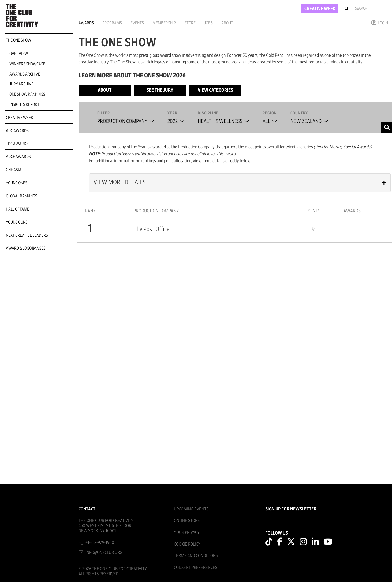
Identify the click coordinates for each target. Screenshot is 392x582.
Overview (19, 54)
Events (137, 23)
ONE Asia (14, 170)
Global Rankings (22, 196)
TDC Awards (17, 144)
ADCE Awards (18, 157)
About (227, 23)
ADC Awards (17, 131)
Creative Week (19, 118)
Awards (86, 23)
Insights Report (24, 104)
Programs (112, 23)
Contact (87, 509)
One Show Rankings (27, 94)
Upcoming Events (191, 509)
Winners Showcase (27, 64)
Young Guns (17, 222)
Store (190, 23)
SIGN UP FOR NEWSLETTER (291, 509)
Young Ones (17, 183)
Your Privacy (187, 532)
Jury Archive (21, 84)
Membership (164, 23)
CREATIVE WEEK (320, 9)
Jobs (208, 23)
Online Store (187, 521)
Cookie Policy (187, 544)
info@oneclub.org (104, 552)
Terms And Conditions (196, 556)
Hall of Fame (18, 209)
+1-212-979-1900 (100, 542)
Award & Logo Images (26, 248)
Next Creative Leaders (27, 235)
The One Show (18, 40)
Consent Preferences (196, 567)
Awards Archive (25, 74)
